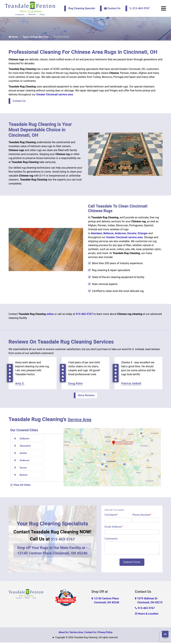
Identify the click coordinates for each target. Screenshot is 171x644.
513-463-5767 (140, 8)
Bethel (51, 469)
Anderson (120, 234)
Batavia (52, 455)
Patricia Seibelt (131, 385)
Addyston (25, 440)
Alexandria (54, 440)
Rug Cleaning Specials (82, 8)
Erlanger (143, 234)
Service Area (83, 421)
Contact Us (112, 8)
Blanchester (26, 476)
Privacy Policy (105, 634)
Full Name (111, 516)
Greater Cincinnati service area (55, 95)
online (50, 315)
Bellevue (108, 234)
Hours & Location (147, 615)
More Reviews (86, 397)
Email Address (114, 528)
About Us (63, 634)
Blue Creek (54, 476)
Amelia (23, 447)
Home (14, 38)
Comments (111, 540)
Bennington (54, 462)
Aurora (23, 455)
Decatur (132, 234)
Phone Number (142, 516)
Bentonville (25, 469)
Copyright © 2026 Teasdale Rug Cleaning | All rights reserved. (87, 639)
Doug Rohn (75, 385)
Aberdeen (96, 234)
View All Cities (22, 486)
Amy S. (20, 385)
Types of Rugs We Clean (38, 38)
